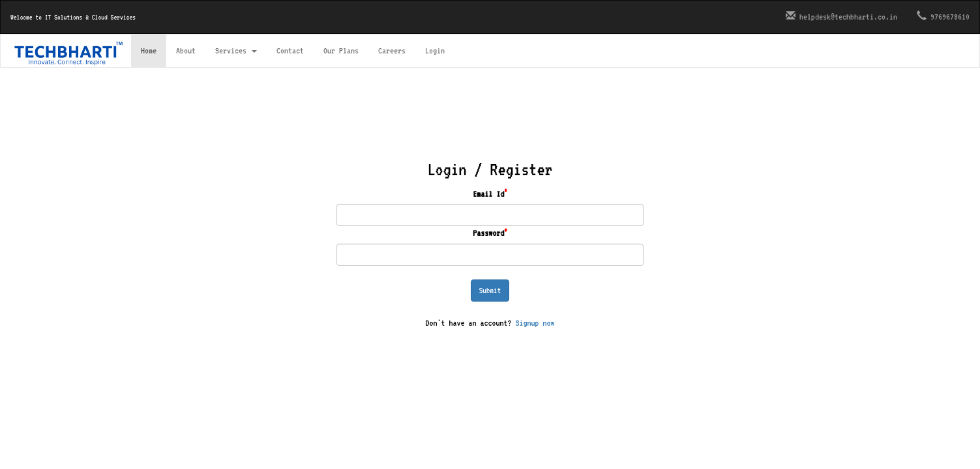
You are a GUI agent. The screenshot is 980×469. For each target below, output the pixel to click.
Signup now (535, 323)
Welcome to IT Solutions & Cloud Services (73, 17)
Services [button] (236, 50)
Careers (392, 50)
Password (490, 233)
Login (435, 50)
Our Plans (341, 50)
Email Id (490, 193)
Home (149, 50)
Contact (290, 50)
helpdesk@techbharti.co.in (841, 16)
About (186, 50)
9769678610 (943, 16)
